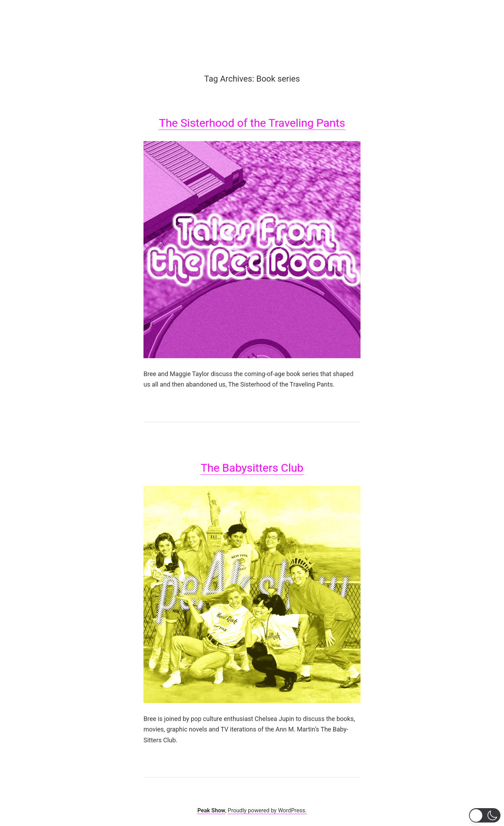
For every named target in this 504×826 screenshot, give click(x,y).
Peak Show (211, 810)
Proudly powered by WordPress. (267, 810)
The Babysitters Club (252, 468)
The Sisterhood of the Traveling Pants (252, 123)
